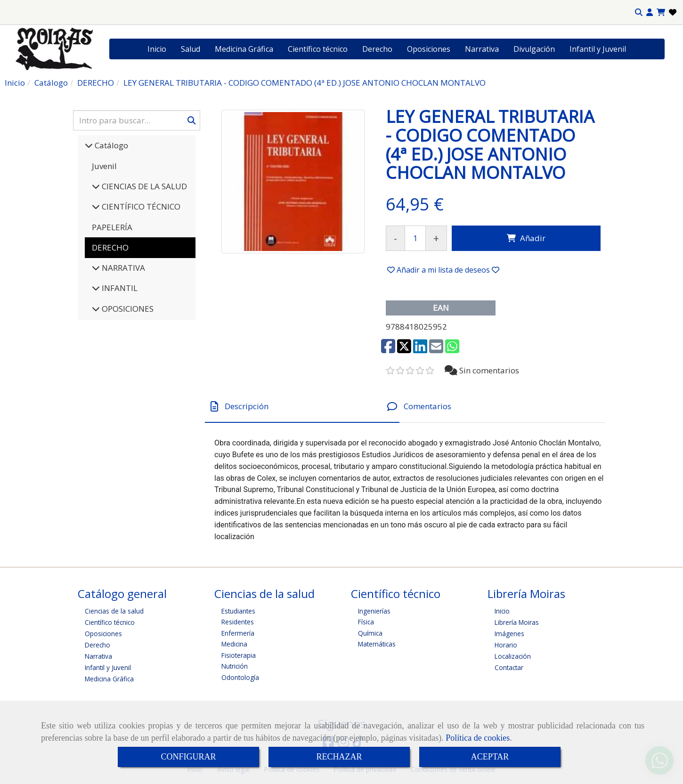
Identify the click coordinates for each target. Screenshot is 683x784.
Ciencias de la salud (114, 611)
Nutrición (235, 666)
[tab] (302, 407)
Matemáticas (377, 644)
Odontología (240, 677)
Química (370, 633)
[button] (650, 12)
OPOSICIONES (127, 309)
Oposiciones (429, 49)
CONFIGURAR (188, 757)
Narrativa (482, 49)
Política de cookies (478, 738)
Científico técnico (318, 49)
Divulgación (534, 49)
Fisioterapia (239, 655)
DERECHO (110, 247)
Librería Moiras (517, 622)
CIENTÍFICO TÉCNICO (140, 206)
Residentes (238, 622)
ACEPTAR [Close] (490, 757)
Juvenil (104, 166)
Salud (191, 49)
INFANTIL (119, 288)
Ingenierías (374, 611)
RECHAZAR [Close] (339, 757)
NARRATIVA (122, 268)
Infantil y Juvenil (598, 49)
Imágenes (509, 634)
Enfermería (238, 633)
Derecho (377, 49)
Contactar (509, 667)
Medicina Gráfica (244, 49)
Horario (506, 645)
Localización (513, 656)
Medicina (234, 644)
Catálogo (110, 145)
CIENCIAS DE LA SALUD (143, 186)
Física (366, 622)
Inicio (157, 49)
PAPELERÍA (112, 227)
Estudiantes (238, 611)
